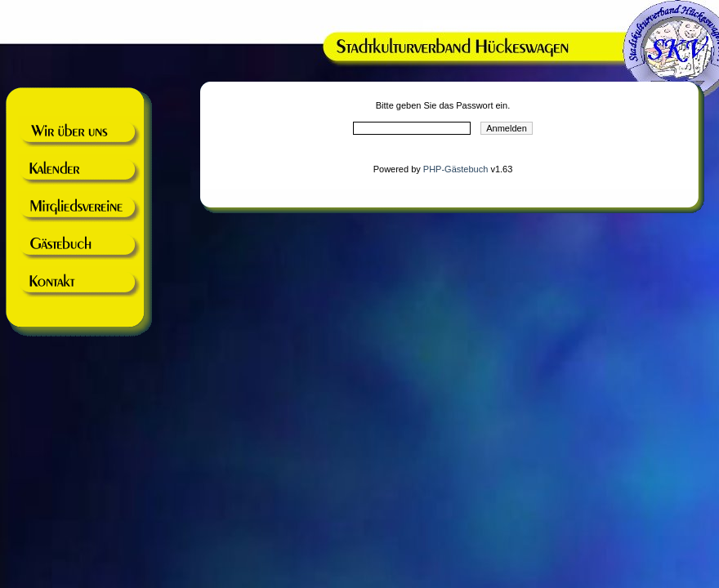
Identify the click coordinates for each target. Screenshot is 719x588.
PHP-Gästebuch (456, 169)
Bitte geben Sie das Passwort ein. (443, 105)
